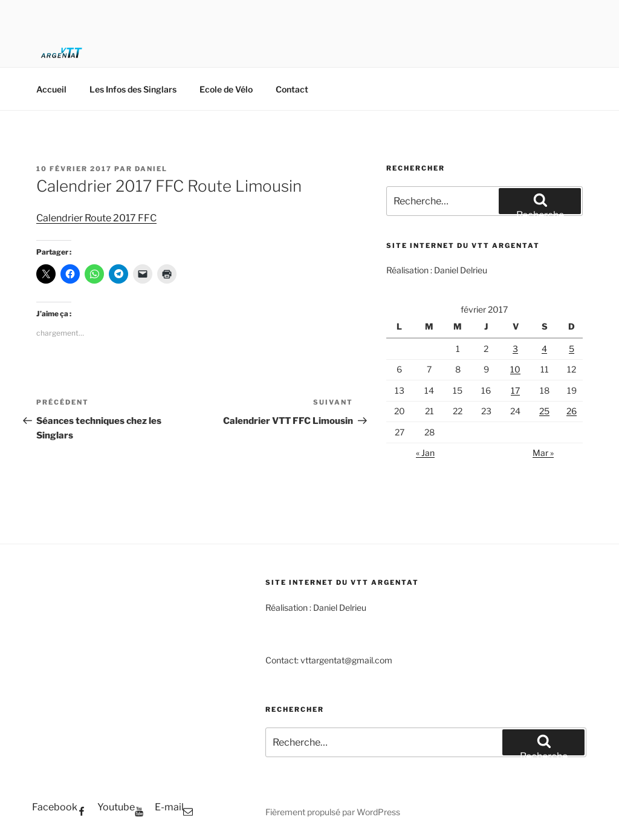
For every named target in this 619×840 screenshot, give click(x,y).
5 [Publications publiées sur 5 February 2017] (572, 349)
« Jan (425, 453)
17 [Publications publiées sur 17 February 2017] (515, 390)
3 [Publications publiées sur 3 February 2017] (515, 349)
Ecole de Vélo (226, 89)
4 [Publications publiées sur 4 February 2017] (544, 349)
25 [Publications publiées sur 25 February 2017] (544, 411)
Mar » (543, 453)
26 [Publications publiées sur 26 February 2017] (572, 411)
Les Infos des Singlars (133, 89)
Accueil (51, 89)
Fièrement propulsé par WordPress (333, 812)
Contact (292, 89)
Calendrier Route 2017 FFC (96, 218)
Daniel (151, 169)
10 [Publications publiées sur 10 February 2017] (515, 369)
